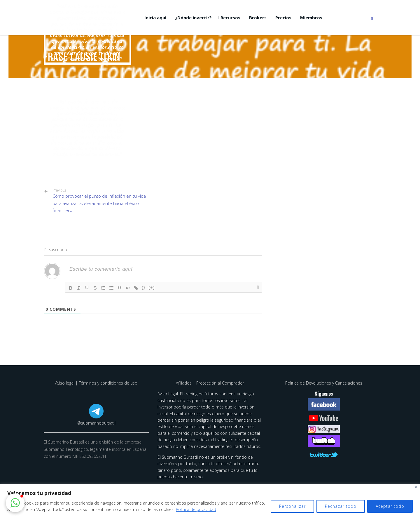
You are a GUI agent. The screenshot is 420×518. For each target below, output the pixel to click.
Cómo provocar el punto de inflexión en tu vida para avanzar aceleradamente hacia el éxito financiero (101, 201)
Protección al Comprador (220, 383)
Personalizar (292, 506)
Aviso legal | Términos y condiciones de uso (96, 383)
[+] (152, 287)
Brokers (258, 18)
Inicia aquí (155, 18)
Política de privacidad (196, 509)
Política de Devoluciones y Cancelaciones (324, 383)
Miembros (311, 18)
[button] (15, 503)
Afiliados (184, 383)
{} (143, 287)
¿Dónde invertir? (193, 18)
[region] (210, 501)
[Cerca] (416, 487)
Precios (283, 18)
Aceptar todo (390, 506)
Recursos (230, 18)
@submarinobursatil (96, 423)
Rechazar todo (341, 506)
